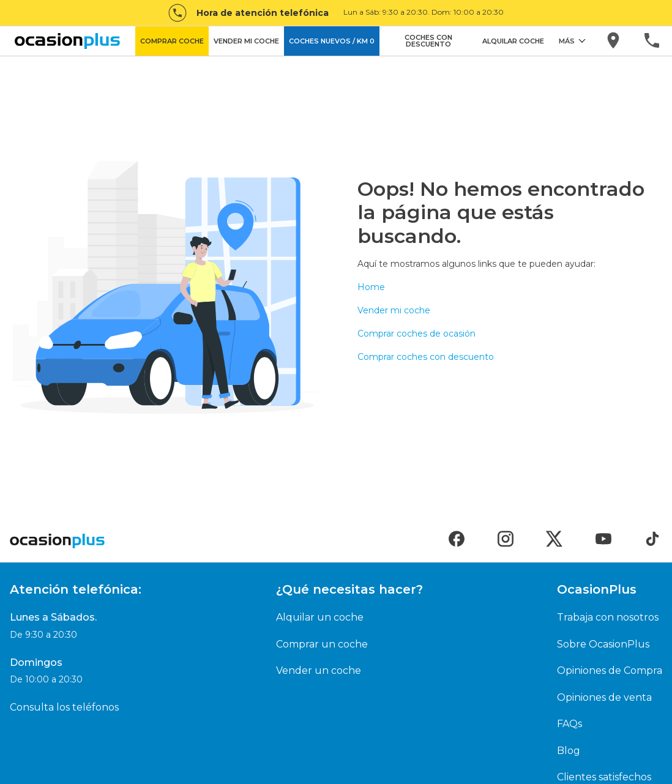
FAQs (569, 724)
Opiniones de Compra (610, 670)
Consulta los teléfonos (64, 707)
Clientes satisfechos (604, 777)
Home (371, 287)
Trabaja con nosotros (608, 617)
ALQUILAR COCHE (513, 41)
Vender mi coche (394, 310)
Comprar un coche (322, 644)
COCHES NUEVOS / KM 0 (332, 41)
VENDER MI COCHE (246, 41)
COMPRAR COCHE (172, 41)
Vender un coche (319, 670)
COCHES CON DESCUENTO (428, 41)
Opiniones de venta (604, 697)
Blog (569, 751)
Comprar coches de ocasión (416, 334)
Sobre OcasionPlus (603, 644)
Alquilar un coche (320, 617)
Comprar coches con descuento (426, 357)
